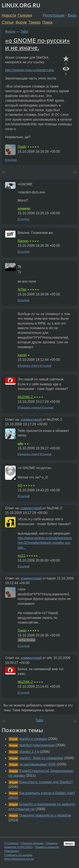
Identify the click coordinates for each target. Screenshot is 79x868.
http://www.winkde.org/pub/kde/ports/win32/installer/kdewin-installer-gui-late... (45, 543)
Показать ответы (29, 408)
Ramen (23, 241)
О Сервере (11, 843)
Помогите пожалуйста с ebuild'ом (45, 815)
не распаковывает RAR (37, 764)
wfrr (21, 444)
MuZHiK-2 (25, 397)
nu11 (21, 556)
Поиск (48, 22)
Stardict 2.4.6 (29, 752)
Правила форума (32, 843)
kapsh (22, 355)
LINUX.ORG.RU (21, 5)
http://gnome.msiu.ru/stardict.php (30, 70)
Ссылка (11, 160)
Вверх (69, 844)
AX (20, 485)
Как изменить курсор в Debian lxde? (47, 793)
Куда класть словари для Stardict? (46, 782)
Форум (21, 22)
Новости (9, 15)
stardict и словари (33, 739)
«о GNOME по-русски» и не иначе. (37, 44)
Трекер (34, 22)
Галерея (25, 15)
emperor (24, 208)
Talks (24, 32)
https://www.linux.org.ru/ (19, 859)
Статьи (8, 22)
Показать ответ (28, 366)
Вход (72, 15)
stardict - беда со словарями (41, 758)
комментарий (31, 420)
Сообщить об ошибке (18, 855)
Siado (22, 147)
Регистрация (54, 15)
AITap (22, 289)
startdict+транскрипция (37, 745)
